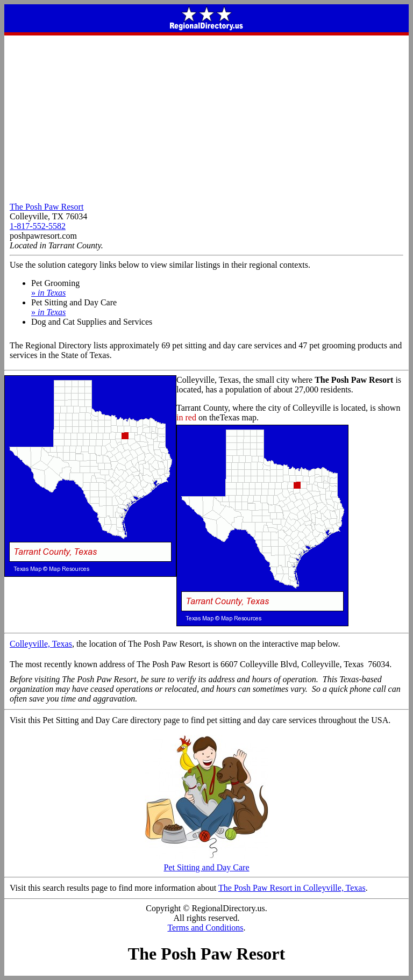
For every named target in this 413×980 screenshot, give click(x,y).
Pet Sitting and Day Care (206, 864)
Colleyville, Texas (41, 644)
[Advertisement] (206, 116)
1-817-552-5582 (38, 226)
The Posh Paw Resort (47, 207)
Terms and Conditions (205, 928)
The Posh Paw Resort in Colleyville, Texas (292, 888)
